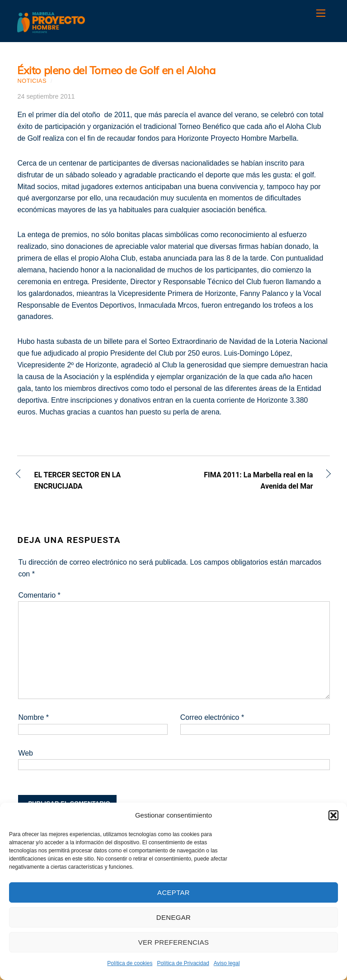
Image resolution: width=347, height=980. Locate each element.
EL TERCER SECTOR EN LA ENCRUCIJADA (77, 481)
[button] (333, 815)
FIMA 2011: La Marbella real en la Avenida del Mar (248, 481)
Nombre (33, 717)
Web (26, 753)
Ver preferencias (174, 942)
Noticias (32, 81)
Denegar (173, 917)
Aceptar (173, 892)
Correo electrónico (212, 717)
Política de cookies (130, 963)
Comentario (39, 595)
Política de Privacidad (183, 963)
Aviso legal (227, 963)
